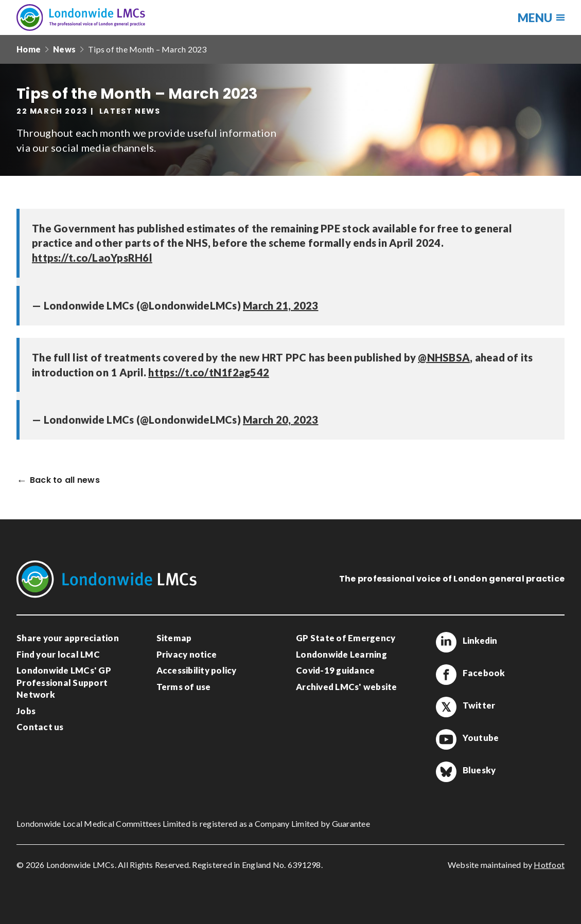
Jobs (26, 711)
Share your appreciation (68, 638)
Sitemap (174, 638)
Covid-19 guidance (335, 670)
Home (29, 49)
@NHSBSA (444, 357)
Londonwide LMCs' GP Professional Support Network (64, 682)
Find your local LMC (58, 654)
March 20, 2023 (281, 420)
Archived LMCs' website (347, 687)
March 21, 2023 (281, 305)
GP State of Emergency (346, 638)
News (64, 49)
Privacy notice (187, 654)
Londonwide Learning (341, 654)
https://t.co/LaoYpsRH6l (92, 258)
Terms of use (184, 687)
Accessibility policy (197, 670)
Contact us (40, 727)
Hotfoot (549, 865)
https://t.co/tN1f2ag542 (209, 372)
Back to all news (65, 481)
